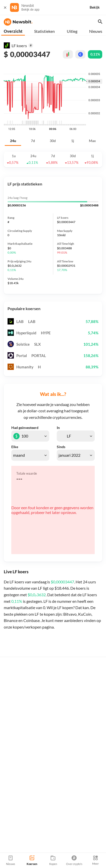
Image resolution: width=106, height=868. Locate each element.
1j (73, 141)
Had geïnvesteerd (25, 428)
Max (92, 141)
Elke (15, 447)
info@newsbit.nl (16, 829)
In (58, 428)
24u (13, 141)
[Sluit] (5, 7)
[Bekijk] (98, 7)
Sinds (61, 447)
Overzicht (13, 31)
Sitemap (60, 850)
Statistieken (44, 31)
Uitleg (72, 31)
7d (33, 141)
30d (53, 141)
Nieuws (96, 31)
